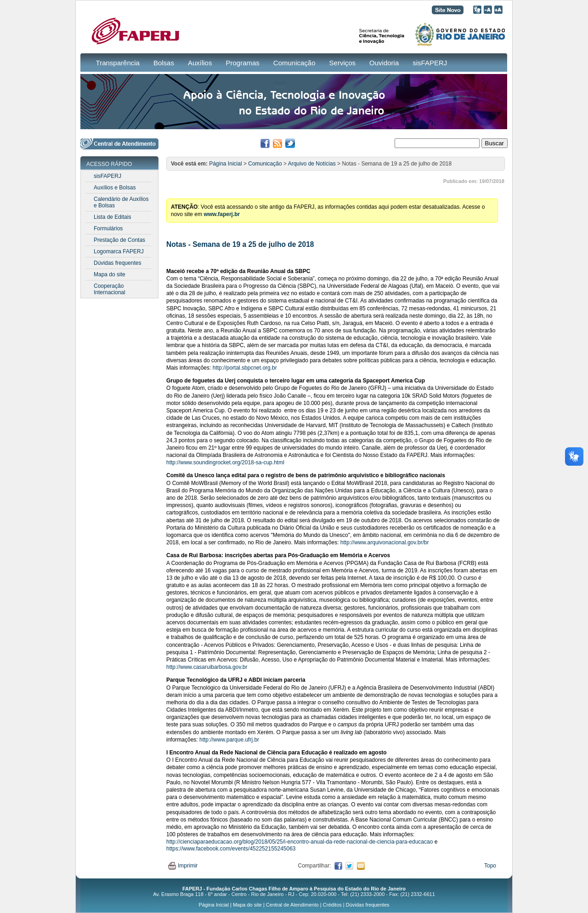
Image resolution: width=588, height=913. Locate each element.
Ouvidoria (384, 63)
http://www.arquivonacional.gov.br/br (385, 542)
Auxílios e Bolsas (115, 188)
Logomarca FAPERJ (119, 251)
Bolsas (164, 63)
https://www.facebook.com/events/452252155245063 (231, 849)
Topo (490, 866)
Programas (242, 63)
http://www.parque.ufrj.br (230, 740)
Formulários (108, 228)
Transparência (118, 63)
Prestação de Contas (119, 240)
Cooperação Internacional (110, 289)
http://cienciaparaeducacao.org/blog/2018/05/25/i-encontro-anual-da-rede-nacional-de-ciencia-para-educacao (300, 842)
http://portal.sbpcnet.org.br (245, 368)
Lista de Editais (112, 217)
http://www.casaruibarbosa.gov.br (207, 667)
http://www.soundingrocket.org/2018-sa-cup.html (225, 462)
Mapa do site (110, 274)
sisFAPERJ (430, 63)
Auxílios (200, 63)
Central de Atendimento (292, 905)
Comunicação (294, 63)
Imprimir (183, 866)
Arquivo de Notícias (312, 164)
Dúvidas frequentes (117, 263)
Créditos (332, 905)
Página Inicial (225, 164)
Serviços (343, 63)
